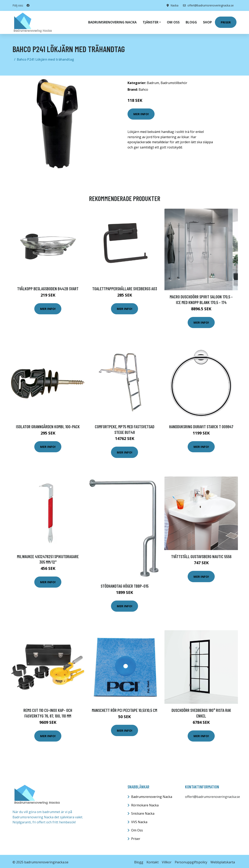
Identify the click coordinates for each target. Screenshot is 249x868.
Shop (207, 21)
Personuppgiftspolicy (191, 861)
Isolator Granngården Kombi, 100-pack (48, 425)
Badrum (153, 81)
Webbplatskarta (223, 861)
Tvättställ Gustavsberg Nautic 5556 (201, 555)
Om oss (173, 21)
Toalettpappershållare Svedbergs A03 (125, 287)
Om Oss (137, 829)
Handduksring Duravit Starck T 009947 (201, 425)
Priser (226, 21)
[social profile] (28, 5)
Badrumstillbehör (174, 81)
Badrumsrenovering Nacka (112, 21)
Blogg (191, 21)
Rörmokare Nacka (145, 804)
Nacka (173, 5)
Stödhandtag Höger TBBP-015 (125, 584)
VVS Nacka (139, 820)
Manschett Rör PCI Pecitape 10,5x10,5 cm (124, 709)
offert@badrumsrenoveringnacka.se (208, 5)
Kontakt (153, 861)
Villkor (167, 861)
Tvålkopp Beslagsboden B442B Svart (48, 287)
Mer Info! (141, 112)
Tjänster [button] (151, 21)
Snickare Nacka (143, 812)
